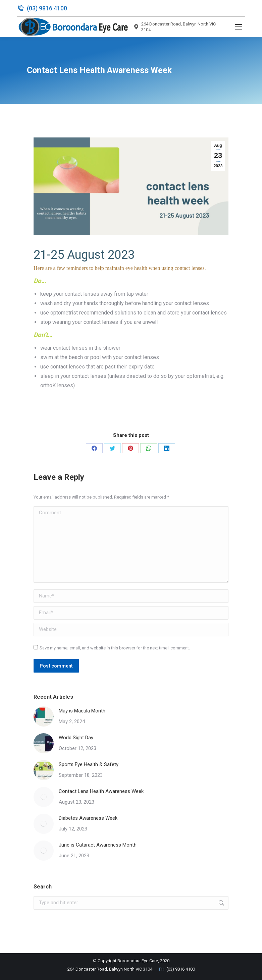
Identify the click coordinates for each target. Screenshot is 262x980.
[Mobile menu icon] (239, 27)
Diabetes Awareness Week (88, 818)
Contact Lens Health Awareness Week (101, 791)
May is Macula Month (82, 711)
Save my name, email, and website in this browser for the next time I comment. (115, 648)
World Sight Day (76, 738)
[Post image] (44, 716)
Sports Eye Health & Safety (89, 764)
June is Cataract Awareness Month (98, 845)
